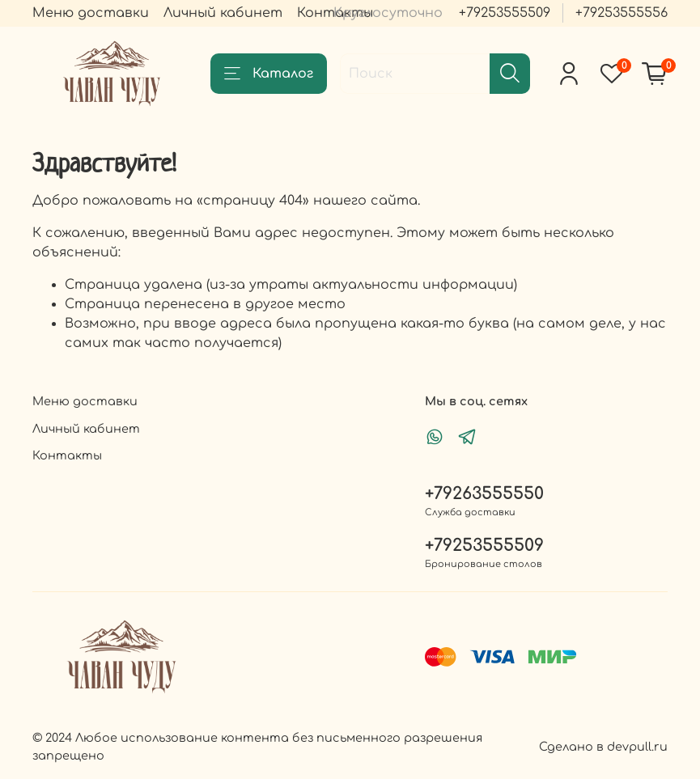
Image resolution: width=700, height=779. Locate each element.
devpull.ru (637, 747)
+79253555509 (505, 13)
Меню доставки (91, 13)
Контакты (67, 455)
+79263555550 (484, 494)
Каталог (269, 74)
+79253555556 (622, 13)
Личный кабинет (223, 13)
